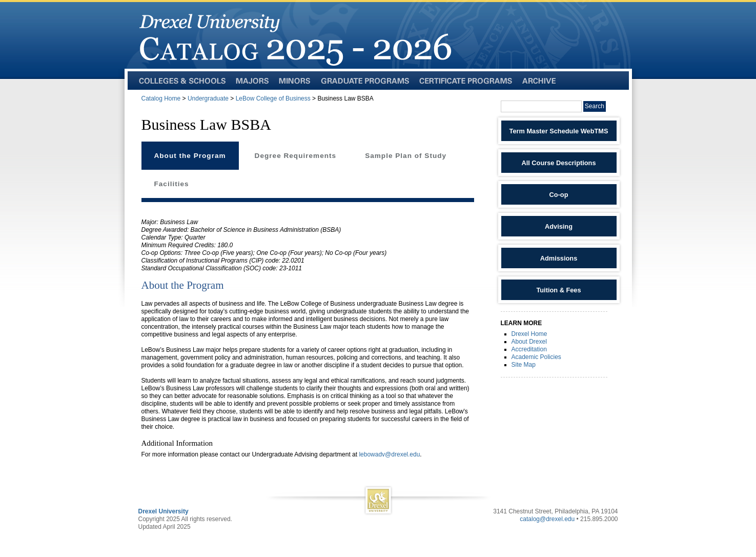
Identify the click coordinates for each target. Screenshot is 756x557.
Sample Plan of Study (406, 156)
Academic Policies (536, 357)
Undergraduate (208, 98)
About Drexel (529, 342)
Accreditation (529, 349)
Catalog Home (161, 98)
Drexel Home (529, 334)
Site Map (524, 365)
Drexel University (164, 511)
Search (595, 106)
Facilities (172, 184)
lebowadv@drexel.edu (389, 454)
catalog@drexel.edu (547, 519)
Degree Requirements (296, 156)
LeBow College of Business (273, 98)
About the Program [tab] (190, 156)
